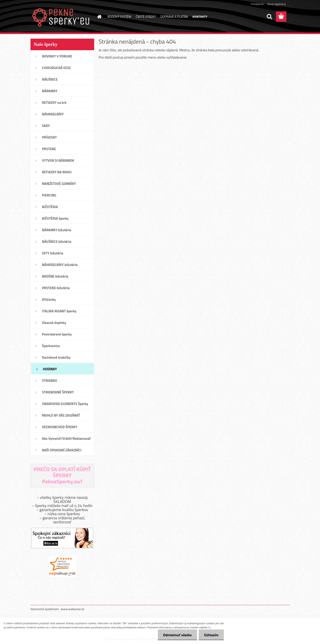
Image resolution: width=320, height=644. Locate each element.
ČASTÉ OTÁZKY (146, 16)
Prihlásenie (257, 4)
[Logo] (62, 17)
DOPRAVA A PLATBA (174, 16)
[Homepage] (99, 17)
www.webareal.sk (72, 609)
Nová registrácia (277, 4)
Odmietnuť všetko (176, 635)
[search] (269, 17)
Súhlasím (211, 635)
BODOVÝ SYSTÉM (119, 16)
